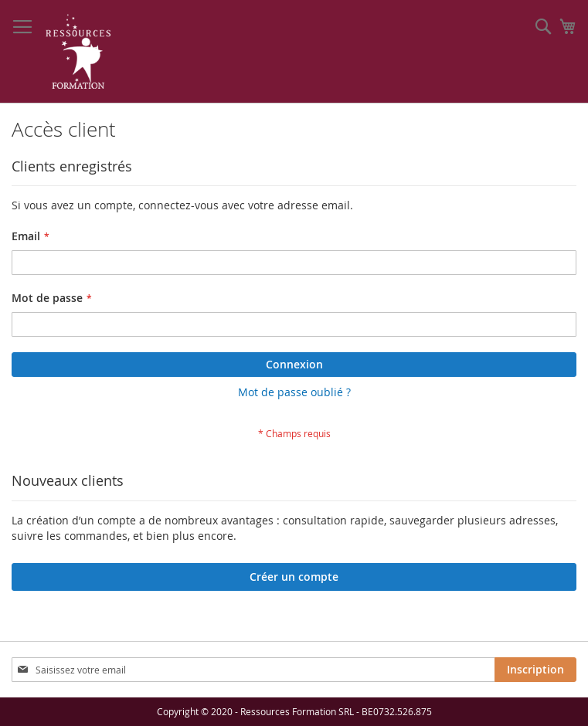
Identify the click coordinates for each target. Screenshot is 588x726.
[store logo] (78, 52)
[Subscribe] (535, 670)
